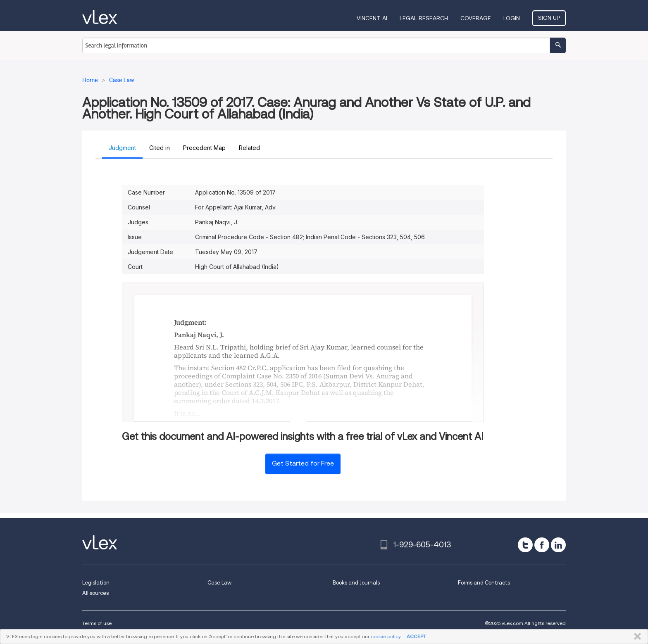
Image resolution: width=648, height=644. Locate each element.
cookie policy (386, 636)
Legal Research (424, 18)
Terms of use (97, 623)
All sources (95, 593)
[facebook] (542, 545)
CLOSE (636, 637)
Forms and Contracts (484, 583)
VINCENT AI (372, 18)
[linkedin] (558, 545)
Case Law (219, 583)
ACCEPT (416, 636)
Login (512, 18)
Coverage (476, 18)
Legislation (96, 583)
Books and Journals (356, 583)
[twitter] (525, 545)
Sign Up (549, 18)
